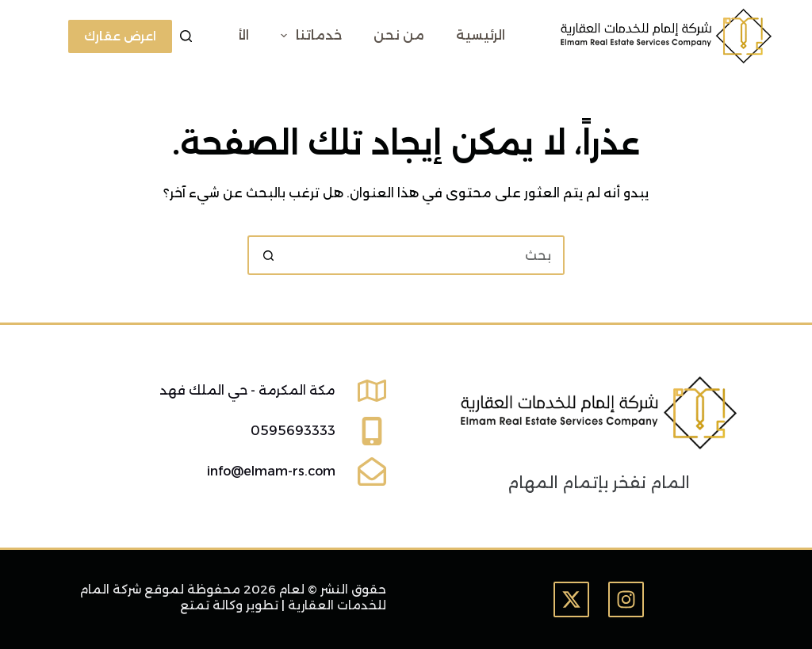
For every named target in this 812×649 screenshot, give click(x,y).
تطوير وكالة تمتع (229, 605)
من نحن (399, 35)
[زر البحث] (267, 255)
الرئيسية (481, 35)
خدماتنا (308, 36)
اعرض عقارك (120, 36)
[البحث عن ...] (426, 255)
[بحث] (186, 36)
